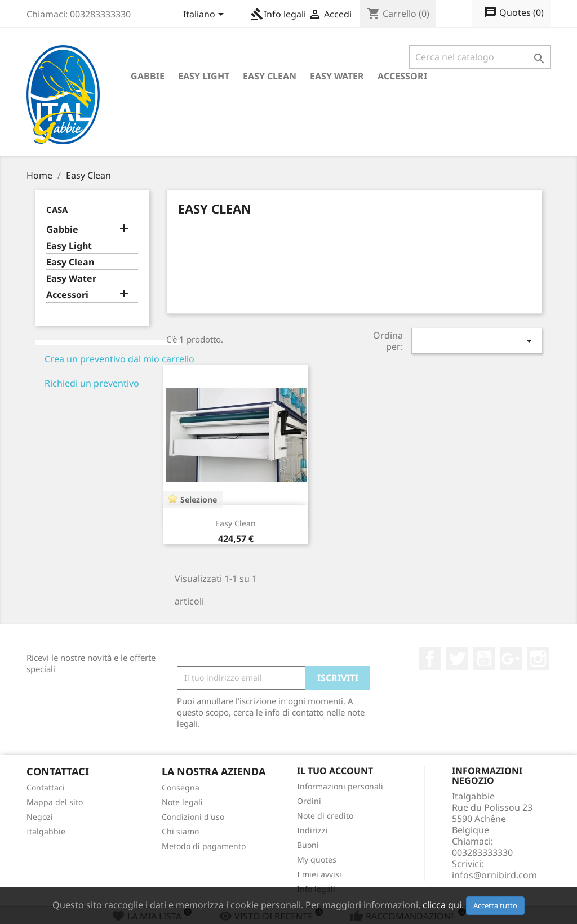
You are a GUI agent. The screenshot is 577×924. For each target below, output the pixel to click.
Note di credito (325, 816)
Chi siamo (180, 831)
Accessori (402, 76)
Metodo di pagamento (204, 846)
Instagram (538, 659)
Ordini (309, 801)
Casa (57, 210)
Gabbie (148, 76)
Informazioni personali (340, 786)
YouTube (484, 659)
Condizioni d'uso (193, 817)
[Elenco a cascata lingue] (205, 15)
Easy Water (337, 76)
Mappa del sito (55, 802)
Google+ (511, 659)
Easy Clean (270, 76)
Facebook (430, 659)
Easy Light (204, 76)
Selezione (199, 499)
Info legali (278, 14)
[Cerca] (480, 57)
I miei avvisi (319, 874)
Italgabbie (46, 831)
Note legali (182, 802)
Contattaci (46, 787)
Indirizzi (312, 830)
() (514, 13)
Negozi (40, 817)
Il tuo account (335, 771)
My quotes (317, 859)
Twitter (457, 659)
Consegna (181, 787)
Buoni (308, 845)
